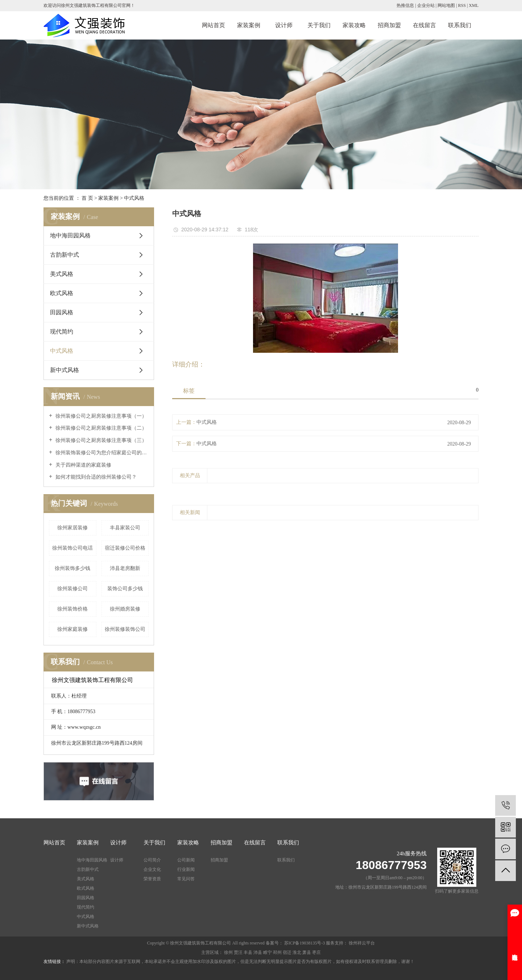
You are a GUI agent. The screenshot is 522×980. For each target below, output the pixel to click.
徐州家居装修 (72, 528)
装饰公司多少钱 (125, 589)
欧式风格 (62, 293)
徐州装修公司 (72, 589)
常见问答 (186, 879)
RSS (462, 5)
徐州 (228, 952)
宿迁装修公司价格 (125, 548)
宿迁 (287, 952)
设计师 (284, 25)
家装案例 (249, 25)
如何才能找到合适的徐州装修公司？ (95, 477)
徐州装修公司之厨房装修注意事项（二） (100, 428)
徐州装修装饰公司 (125, 629)
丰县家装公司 (125, 528)
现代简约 (62, 332)
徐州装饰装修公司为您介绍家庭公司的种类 (101, 453)
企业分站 (426, 5)
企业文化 (152, 869)
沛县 (258, 952)
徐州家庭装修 (72, 629)
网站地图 (446, 5)
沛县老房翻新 (125, 568)
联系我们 (460, 25)
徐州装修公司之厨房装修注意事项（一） (100, 416)
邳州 (277, 952)
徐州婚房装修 (125, 609)
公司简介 (152, 860)
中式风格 (134, 198)
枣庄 (316, 952)
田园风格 (62, 312)
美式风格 (62, 274)
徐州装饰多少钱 (72, 568)
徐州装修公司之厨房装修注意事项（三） (100, 440)
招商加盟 (389, 25)
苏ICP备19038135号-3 (305, 943)
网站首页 (214, 25)
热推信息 (405, 5)
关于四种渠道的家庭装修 (83, 465)
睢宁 (268, 952)
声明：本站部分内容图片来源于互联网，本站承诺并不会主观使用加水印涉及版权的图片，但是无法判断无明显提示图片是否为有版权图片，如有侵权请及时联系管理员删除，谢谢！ (240, 962)
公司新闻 (186, 860)
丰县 (248, 952)
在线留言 (424, 25)
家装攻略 (354, 25)
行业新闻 (186, 869)
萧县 (307, 952)
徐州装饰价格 (72, 609)
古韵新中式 (65, 255)
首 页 (87, 198)
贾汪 (238, 952)
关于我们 (319, 25)
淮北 (297, 952)
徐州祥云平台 (361, 943)
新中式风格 (65, 370)
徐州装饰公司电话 (72, 548)
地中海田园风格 (70, 235)
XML (474, 5)
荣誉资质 (152, 879)
